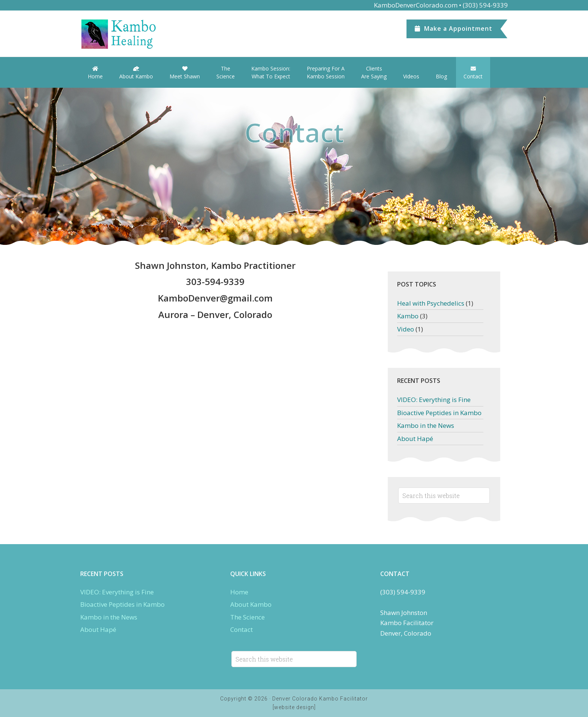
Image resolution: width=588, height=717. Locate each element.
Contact (241, 629)
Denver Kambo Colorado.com (136, 34)
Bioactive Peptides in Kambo (439, 413)
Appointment (454, 28)
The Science (247, 617)
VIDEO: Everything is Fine (434, 400)
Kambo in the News (426, 425)
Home (239, 592)
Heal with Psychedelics (431, 303)
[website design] (294, 707)
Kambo (408, 316)
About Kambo (251, 604)
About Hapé (415, 439)
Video (406, 329)
